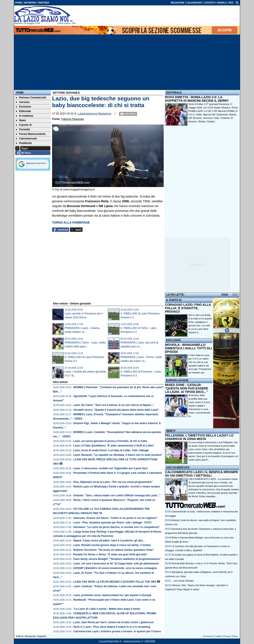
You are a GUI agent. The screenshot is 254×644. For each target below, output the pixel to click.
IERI (235, 295)
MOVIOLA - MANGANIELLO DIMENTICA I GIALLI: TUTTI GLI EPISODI (188, 348)
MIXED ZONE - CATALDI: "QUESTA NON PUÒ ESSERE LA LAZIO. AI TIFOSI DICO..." (187, 388)
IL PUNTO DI (174, 300)
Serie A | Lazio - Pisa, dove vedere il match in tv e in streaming (112, 627)
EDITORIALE (174, 93)
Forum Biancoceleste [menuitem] (31, 134)
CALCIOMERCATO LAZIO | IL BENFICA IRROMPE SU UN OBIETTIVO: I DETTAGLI (202, 474)
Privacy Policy (231, 636)
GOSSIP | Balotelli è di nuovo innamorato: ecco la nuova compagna (115, 568)
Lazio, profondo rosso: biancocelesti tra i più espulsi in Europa (112, 595)
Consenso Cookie (212, 636)
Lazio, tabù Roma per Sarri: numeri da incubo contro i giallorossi (114, 622)
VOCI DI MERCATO (178, 467)
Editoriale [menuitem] (23, 111)
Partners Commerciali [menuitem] (31, 98)
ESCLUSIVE (173, 340)
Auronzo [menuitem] (23, 102)
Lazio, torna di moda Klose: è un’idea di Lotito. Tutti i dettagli (111, 450)
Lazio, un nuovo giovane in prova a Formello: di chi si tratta (110, 441)
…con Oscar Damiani (183, 581)
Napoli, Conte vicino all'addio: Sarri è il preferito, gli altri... (109, 541)
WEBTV (171, 431)
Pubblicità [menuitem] (24, 143)
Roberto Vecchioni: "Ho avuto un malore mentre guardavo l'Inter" (114, 550)
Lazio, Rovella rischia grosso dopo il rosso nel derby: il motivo (112, 545)
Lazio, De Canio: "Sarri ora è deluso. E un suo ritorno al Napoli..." (114, 405)
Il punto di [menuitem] (24, 125)
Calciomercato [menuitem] (26, 139)
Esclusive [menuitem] (23, 107)
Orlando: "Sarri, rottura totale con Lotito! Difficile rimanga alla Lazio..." (117, 495)
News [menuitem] (21, 120)
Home (20, 93)
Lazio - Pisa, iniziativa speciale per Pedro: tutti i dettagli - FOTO (112, 523)
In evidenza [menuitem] (25, 116)
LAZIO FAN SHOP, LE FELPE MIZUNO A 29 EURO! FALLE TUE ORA (115, 582)
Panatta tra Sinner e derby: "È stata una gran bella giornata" (111, 554)
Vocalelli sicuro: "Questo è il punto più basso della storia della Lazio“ (116, 410)
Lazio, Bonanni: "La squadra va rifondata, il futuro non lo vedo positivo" (118, 455)
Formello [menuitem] (23, 129)
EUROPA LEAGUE (177, 380)
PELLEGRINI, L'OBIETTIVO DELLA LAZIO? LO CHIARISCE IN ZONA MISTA (199, 437)
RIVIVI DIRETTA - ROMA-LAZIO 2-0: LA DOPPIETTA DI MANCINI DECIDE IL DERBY (197, 99)
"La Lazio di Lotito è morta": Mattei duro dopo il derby (107, 609)
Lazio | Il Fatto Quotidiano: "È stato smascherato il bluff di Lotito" (114, 446)
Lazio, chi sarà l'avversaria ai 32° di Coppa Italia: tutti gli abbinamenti (116, 564)
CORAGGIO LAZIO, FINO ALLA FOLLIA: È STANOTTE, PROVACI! (188, 308)
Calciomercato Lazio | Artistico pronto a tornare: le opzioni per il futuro (117, 631)
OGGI (225, 295)
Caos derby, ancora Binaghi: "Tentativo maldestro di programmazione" (117, 559)
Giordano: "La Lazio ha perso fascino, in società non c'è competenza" (117, 527)
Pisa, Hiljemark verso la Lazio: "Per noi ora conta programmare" (113, 482)
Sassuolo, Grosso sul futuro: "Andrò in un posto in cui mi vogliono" (115, 518)
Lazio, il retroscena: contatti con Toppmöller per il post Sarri (111, 468)
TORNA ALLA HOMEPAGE (71, 222)
